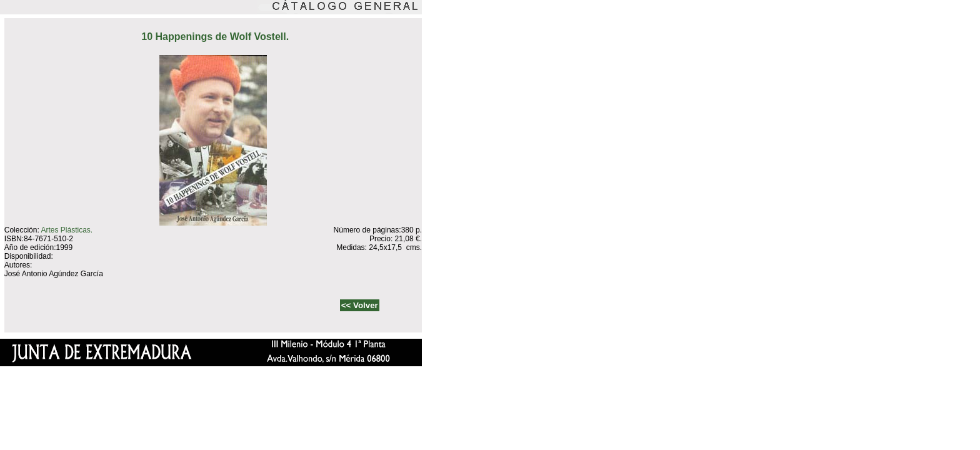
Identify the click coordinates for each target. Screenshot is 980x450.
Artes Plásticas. (67, 230)
